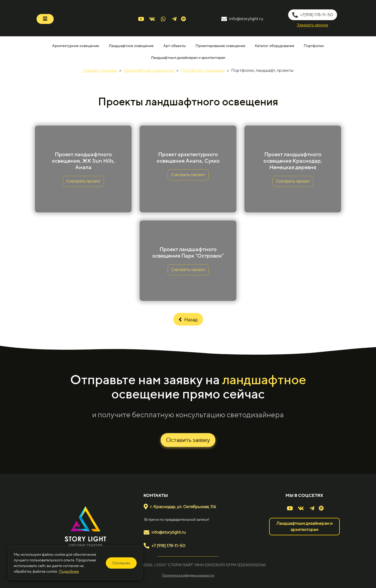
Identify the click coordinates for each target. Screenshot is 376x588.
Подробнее (69, 571)
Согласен (121, 563)
